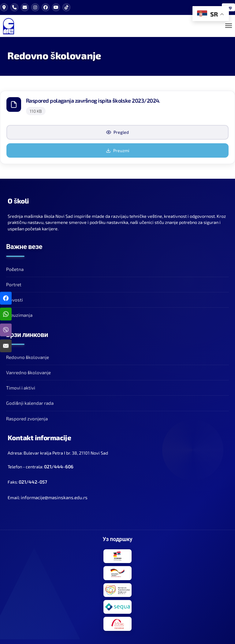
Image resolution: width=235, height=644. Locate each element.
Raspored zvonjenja (27, 415)
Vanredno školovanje (28, 369)
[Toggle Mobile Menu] (229, 24)
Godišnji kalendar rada (30, 400)
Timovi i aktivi (21, 385)
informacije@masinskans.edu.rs (54, 494)
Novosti (15, 297)
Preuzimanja (19, 312)
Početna (15, 266)
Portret (14, 281)
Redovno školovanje (28, 354)
